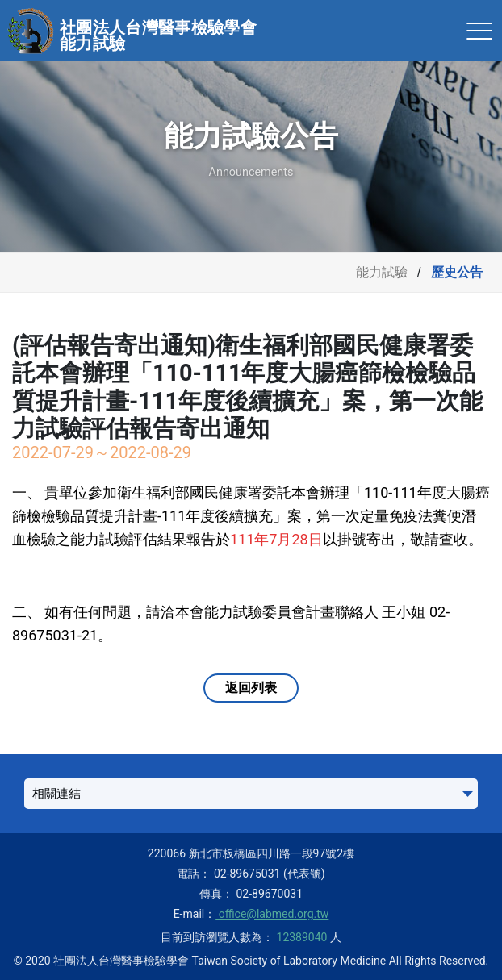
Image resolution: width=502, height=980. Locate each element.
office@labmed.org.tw (272, 914)
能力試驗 (382, 272)
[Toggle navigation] (479, 31)
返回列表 (251, 688)
